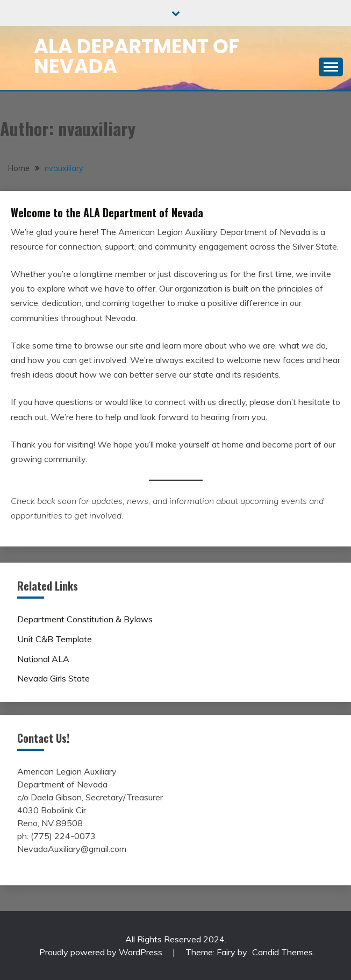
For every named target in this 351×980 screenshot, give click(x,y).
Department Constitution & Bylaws (85, 619)
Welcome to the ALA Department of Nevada (107, 212)
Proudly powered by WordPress (102, 952)
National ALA (43, 659)
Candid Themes (282, 952)
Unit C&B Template (55, 639)
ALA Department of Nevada (137, 56)
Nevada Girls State (53, 678)
